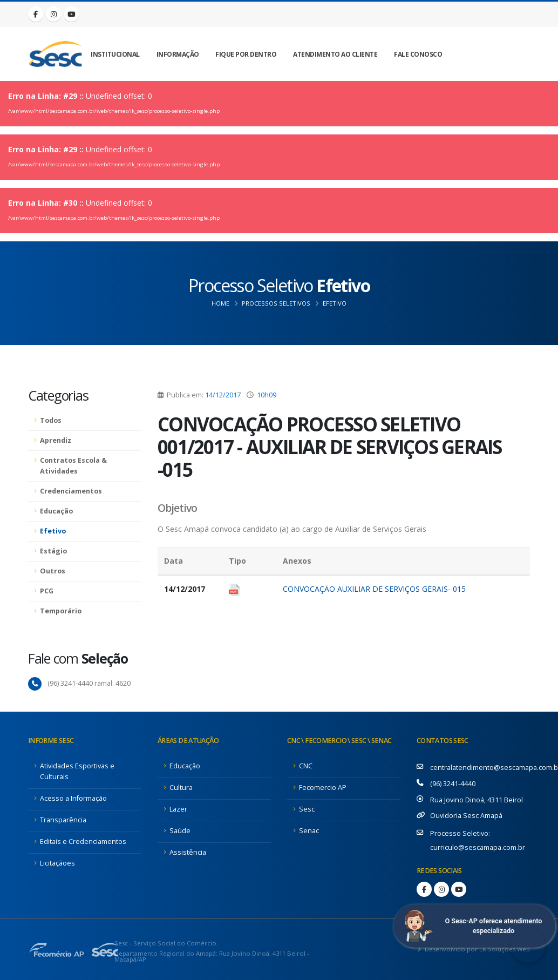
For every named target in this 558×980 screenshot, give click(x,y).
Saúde (180, 831)
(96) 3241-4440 (453, 784)
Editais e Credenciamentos (83, 842)
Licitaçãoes (57, 863)
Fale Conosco (418, 54)
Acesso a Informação (73, 798)
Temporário (61, 611)
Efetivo (335, 303)
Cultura (181, 788)
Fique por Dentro (246, 54)
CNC (306, 766)
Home (220, 303)
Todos (51, 420)
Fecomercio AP (323, 788)
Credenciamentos (71, 491)
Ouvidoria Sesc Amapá (466, 816)
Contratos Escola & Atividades (73, 466)
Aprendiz (56, 440)
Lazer (178, 809)
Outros (53, 571)
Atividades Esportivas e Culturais (77, 771)
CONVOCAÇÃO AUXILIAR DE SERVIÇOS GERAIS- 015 (374, 589)
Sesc (307, 809)
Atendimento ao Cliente (335, 54)
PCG (47, 591)
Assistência (188, 852)
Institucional (115, 54)
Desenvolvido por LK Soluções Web (477, 949)
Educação (56, 511)
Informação (178, 54)
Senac (309, 831)
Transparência (63, 820)
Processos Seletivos (276, 303)
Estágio (53, 551)
